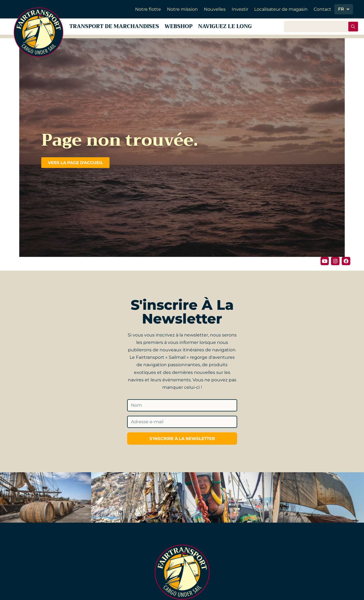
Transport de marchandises (116, 28)
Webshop (185, 28)
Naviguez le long (235, 28)
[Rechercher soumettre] (353, 28)
